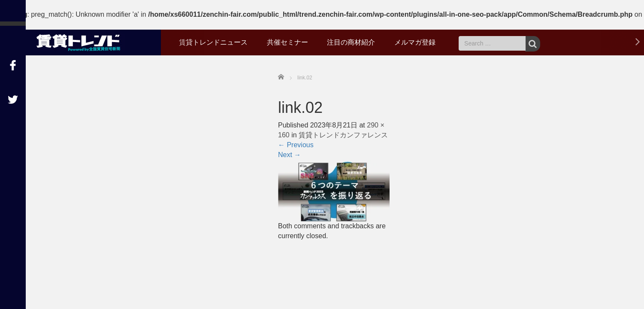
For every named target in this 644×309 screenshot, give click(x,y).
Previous (296, 145)
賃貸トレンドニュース (213, 42)
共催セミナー (287, 42)
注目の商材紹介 (351, 42)
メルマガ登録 (415, 42)
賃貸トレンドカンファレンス (343, 135)
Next (289, 155)
